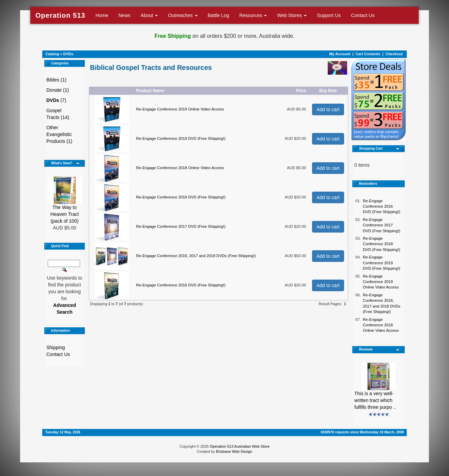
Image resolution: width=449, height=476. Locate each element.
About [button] (149, 15)
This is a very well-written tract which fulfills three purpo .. (375, 400)
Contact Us (363, 15)
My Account (340, 54)
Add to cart (328, 109)
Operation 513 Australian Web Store (239, 446)
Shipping (56, 347)
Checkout (394, 54)
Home (102, 15)
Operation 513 (60, 15)
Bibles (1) (56, 80)
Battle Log (219, 15)
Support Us (329, 15)
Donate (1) (58, 90)
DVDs (68, 54)
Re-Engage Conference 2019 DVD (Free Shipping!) (181, 138)
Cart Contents (368, 54)
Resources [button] (253, 15)
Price (301, 91)
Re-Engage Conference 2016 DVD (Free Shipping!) (181, 285)
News (125, 15)
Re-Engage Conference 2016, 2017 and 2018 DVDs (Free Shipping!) (196, 256)
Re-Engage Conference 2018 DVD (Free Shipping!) (181, 197)
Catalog (52, 54)
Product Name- (151, 91)
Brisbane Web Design (234, 451)
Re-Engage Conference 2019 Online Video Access (180, 109)
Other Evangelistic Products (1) (59, 134)
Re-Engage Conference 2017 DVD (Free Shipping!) (181, 226)
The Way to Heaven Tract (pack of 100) (65, 214)
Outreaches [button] (183, 15)
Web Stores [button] (292, 15)
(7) (56, 100)
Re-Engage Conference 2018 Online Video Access (180, 168)
